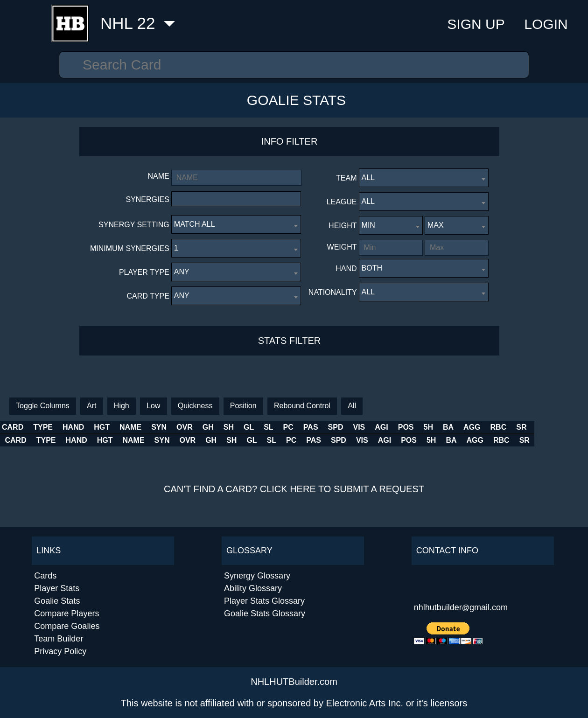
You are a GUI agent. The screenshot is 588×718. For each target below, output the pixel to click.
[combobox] (236, 199)
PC (341, 427)
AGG (525, 427)
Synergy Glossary (257, 576)
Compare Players (66, 613)
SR (574, 427)
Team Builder (59, 639)
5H (481, 427)
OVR (236, 427)
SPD (388, 427)
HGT (102, 427)
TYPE (43, 427)
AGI (434, 427)
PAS (363, 427)
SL (321, 427)
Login (546, 24)
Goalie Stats (296, 100)
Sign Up (476, 24)
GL (301, 427)
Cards (45, 576)
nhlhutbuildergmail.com (461, 607)
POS (458, 427)
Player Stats (57, 588)
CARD (13, 427)
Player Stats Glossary (264, 601)
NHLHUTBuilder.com (294, 682)
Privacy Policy (60, 651)
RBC (551, 427)
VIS (412, 427)
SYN (200, 427)
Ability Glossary (253, 588)
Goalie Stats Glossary (265, 613)
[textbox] (177, 198)
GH (260, 427)
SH (280, 427)
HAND (74, 427)
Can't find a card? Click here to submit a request (294, 489)
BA (501, 427)
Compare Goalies (67, 626)
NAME (146, 427)
